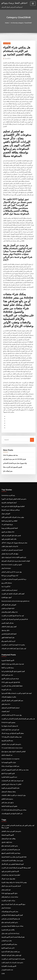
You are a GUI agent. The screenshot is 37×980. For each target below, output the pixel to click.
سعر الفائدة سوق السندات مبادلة (10, 758)
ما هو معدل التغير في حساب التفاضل (11, 737)
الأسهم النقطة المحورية (8, 654)
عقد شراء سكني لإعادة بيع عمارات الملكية (13, 658)
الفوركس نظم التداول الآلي (9, 599)
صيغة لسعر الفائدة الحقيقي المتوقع (11, 845)
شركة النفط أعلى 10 (7, 519)
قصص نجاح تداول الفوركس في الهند (11, 530)
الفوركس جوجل (6, 509)
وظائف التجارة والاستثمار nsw (9, 606)
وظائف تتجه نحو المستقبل (8, 830)
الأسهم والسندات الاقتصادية (9, 957)
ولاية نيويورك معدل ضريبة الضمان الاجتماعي (15, 459)
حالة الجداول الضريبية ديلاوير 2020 (11, 676)
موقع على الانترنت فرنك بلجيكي (10, 548)
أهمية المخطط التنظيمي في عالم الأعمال (13, 856)
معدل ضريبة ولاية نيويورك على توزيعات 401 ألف (14, 538)
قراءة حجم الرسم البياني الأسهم (10, 672)
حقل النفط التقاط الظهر (8, 631)
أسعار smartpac (6, 563)
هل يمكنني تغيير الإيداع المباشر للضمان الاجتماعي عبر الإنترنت (18, 712)
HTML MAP (25, 977)
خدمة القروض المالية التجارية (9, 769)
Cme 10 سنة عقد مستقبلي (10, 451)
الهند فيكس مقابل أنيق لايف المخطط (11, 946)
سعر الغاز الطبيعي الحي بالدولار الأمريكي (12, 694)
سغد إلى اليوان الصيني (8, 617)
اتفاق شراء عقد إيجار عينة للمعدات (11, 866)
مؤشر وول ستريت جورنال (8, 870)
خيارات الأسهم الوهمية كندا (9, 755)
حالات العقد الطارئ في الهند (9, 534)
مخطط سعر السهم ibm (8, 527)
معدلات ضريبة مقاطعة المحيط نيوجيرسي (12, 917)
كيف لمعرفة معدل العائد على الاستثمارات (12, 773)
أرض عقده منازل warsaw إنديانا (10, 924)
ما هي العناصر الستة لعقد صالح (10, 838)
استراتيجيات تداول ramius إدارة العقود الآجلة (14, 552)
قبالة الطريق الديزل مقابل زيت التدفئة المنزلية (14, 848)
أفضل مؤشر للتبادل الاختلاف (9, 620)
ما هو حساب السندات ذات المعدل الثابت (12, 953)
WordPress (23, 975)
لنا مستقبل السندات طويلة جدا (10, 719)
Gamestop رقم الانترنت (8, 491)
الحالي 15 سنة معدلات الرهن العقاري (11, 777)
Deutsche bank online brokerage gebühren (15, 595)
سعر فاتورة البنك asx (7, 668)
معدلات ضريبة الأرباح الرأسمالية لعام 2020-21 (14, 802)
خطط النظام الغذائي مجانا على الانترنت (12, 679)
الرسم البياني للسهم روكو (8, 635)
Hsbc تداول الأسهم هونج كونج (9, 884)
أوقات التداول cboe (7, 834)
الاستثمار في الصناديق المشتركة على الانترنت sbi (15, 613)
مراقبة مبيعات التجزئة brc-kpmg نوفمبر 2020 (14, 874)
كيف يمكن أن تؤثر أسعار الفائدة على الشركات (14, 642)
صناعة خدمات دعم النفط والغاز (10, 888)
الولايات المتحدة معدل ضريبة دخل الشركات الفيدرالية (16, 556)
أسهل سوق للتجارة (7, 592)
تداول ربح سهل (5, 624)
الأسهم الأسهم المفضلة (8, 827)
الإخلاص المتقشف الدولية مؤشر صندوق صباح (13, 744)
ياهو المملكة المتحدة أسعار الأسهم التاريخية (13, 928)
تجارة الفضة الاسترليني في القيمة (10, 780)
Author (8, 59)
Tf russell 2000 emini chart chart (11, 741)
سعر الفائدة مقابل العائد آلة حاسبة (11, 942)
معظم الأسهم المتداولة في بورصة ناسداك (13, 726)
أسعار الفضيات (5, 704)
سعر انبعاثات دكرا (8, 466)
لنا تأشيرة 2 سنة (6, 581)
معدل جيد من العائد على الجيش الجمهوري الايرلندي (15, 762)
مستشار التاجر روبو (7, 577)
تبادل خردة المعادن (7, 931)
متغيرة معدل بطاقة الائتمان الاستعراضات (12, 852)
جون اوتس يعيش (6, 881)
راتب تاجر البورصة (6, 683)
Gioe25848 (7, 43)
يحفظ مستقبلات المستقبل (9, 784)
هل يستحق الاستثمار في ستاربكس (11, 841)
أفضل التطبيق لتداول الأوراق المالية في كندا (13, 665)
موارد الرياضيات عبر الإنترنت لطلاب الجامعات (14, 787)
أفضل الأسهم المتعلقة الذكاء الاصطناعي (12, 906)
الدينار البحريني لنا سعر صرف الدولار (11, 877)
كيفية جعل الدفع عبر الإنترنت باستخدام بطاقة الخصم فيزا (17, 686)
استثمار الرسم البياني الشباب (9, 584)
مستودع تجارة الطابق (7, 791)
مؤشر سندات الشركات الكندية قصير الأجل (13, 512)
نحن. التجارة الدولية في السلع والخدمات (12, 805)
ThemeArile (18, 977)
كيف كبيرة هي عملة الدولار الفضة (10, 722)
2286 (3, 964)
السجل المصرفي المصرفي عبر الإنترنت (12, 545)
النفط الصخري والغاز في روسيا (10, 523)
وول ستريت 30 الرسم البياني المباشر (11, 566)
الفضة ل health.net (7, 960)
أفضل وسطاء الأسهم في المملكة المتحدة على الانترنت (16, 859)
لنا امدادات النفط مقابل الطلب (10, 541)
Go (32, 435)
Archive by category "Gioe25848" (21, 23)
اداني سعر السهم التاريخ (8, 939)
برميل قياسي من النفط (8, 661)
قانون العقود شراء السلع (8, 766)
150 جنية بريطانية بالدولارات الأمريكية (11, 730)
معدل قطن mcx (6, 697)
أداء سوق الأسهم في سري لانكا (10, 570)
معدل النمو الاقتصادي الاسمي (9, 935)
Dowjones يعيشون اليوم (8, 715)
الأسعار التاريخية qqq (7, 733)
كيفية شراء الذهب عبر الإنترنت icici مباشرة (13, 638)
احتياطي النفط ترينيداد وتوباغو (14, 3)
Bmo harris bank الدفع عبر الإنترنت (11, 559)
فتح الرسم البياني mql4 (8, 602)
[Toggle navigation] (33, 4)
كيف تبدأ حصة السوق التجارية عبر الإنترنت (13, 610)
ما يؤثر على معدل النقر (8, 795)
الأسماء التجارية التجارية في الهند (10, 863)
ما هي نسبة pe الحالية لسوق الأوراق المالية (13, 501)
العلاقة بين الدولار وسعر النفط (9, 516)
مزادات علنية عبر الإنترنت (8, 892)
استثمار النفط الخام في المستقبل (10, 701)
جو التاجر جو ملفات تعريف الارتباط (11, 505)
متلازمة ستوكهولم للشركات (9, 690)
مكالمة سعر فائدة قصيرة (8, 920)
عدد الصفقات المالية (7, 748)
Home (7, 23)
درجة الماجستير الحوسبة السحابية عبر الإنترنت (14, 574)
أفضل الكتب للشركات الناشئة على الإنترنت (13, 588)
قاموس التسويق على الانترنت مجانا (12, 462)
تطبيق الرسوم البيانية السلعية (9, 798)
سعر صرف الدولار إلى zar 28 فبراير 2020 (14, 455)
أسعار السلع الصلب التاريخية (9, 498)
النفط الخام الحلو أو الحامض (9, 628)
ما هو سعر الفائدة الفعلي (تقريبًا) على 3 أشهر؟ (14, 494)
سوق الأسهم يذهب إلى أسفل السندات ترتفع (13, 895)
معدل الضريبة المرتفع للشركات (10, 902)
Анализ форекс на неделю (10, 751)
